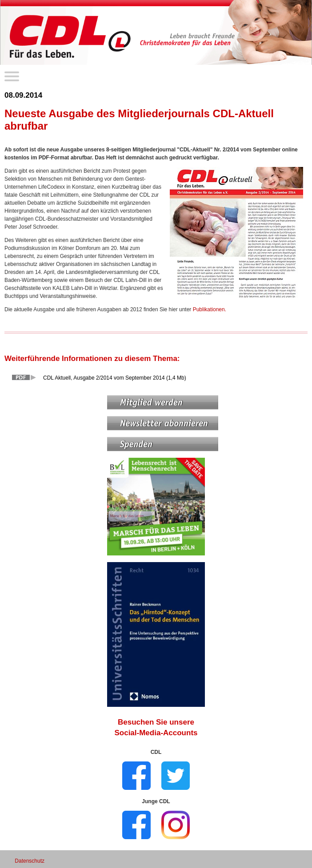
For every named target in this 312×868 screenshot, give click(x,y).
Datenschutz (30, 861)
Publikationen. (210, 309)
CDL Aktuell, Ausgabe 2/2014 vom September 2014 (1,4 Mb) (115, 378)
